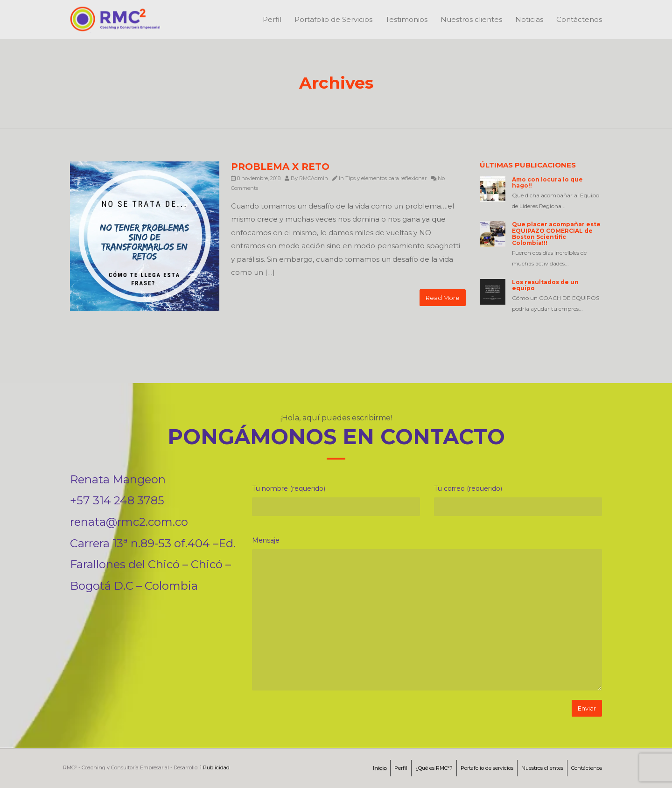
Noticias (529, 19)
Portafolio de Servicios (333, 19)
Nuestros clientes (471, 19)
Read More (443, 298)
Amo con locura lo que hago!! (547, 182)
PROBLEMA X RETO (280, 167)
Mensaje (266, 540)
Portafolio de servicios (487, 768)
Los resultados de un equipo (545, 285)
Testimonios (406, 19)
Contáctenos (579, 19)
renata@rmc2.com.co (129, 522)
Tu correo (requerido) (468, 488)
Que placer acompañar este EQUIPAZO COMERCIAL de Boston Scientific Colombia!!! (556, 234)
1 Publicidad (215, 767)
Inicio (380, 768)
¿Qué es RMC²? (434, 768)
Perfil (272, 19)
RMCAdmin (314, 178)
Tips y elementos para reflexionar (386, 178)
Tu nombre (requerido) (289, 488)
